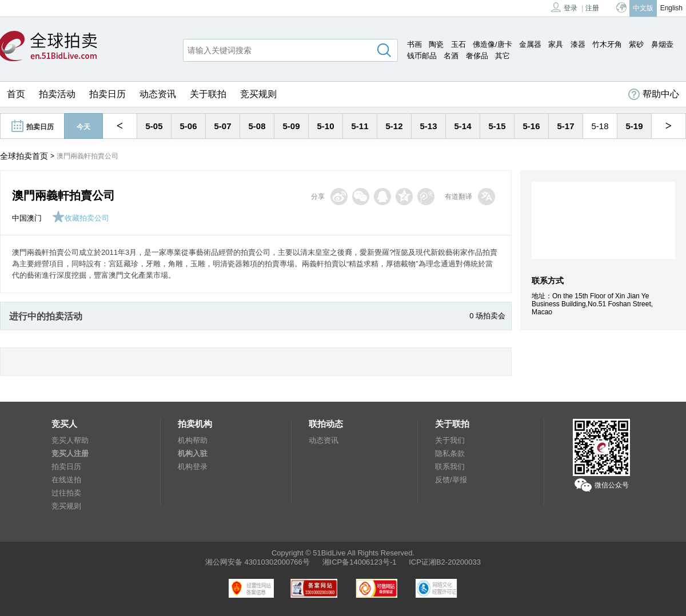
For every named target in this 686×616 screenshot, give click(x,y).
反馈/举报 (451, 480)
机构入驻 (193, 453)
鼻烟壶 (662, 44)
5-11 (360, 126)
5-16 (531, 126)
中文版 (643, 8)
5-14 (462, 126)
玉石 (458, 44)
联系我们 (450, 467)
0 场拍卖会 (487, 316)
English (671, 8)
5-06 (188, 126)
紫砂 (636, 44)
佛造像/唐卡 (492, 44)
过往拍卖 (66, 493)
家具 (556, 44)
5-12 (394, 126)
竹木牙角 (607, 44)
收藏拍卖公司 (81, 218)
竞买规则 (258, 94)
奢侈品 (477, 56)
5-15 (497, 126)
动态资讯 (158, 94)
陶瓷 (436, 44)
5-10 (325, 126)
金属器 (530, 44)
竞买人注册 (70, 453)
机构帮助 (193, 440)
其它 (502, 56)
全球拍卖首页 (24, 156)
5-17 (565, 126)
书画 (414, 44)
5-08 (257, 126)
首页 (16, 94)
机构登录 (193, 467)
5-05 (154, 126)
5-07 (222, 126)
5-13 (428, 126)
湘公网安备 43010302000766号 (258, 562)
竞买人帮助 (70, 440)
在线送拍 (66, 480)
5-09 (291, 126)
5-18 (600, 126)
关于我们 (450, 440)
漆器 (578, 44)
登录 (564, 7)
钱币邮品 (422, 56)
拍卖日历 (107, 94)
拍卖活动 (57, 94)
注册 (592, 8)
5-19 (634, 126)
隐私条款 (450, 453)
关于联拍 (208, 94)
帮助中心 (654, 94)
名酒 (451, 56)
